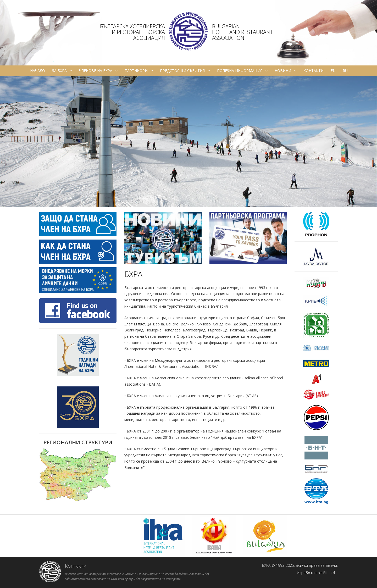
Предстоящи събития (185, 71)
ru (345, 71)
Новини (285, 71)
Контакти (314, 71)
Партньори (139, 71)
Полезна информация (242, 71)
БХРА (266, 565)
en (333, 71)
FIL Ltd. (329, 573)
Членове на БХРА (98, 71)
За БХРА (62, 71)
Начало (38, 71)
